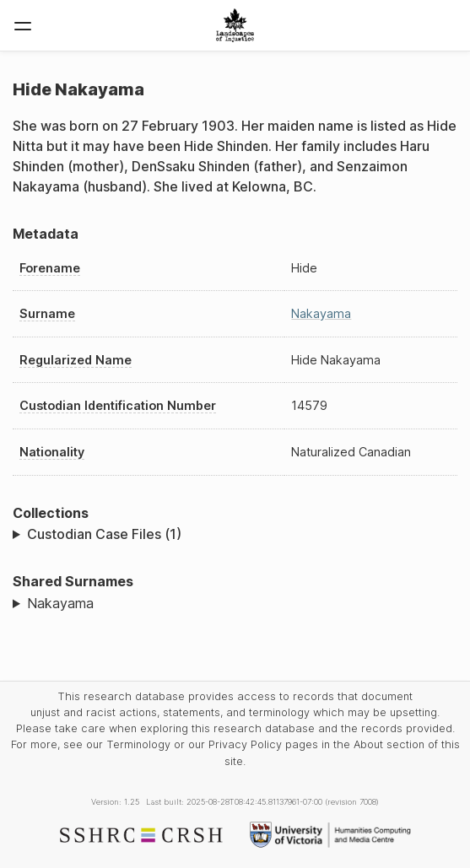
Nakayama (321, 313)
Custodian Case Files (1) (104, 534)
